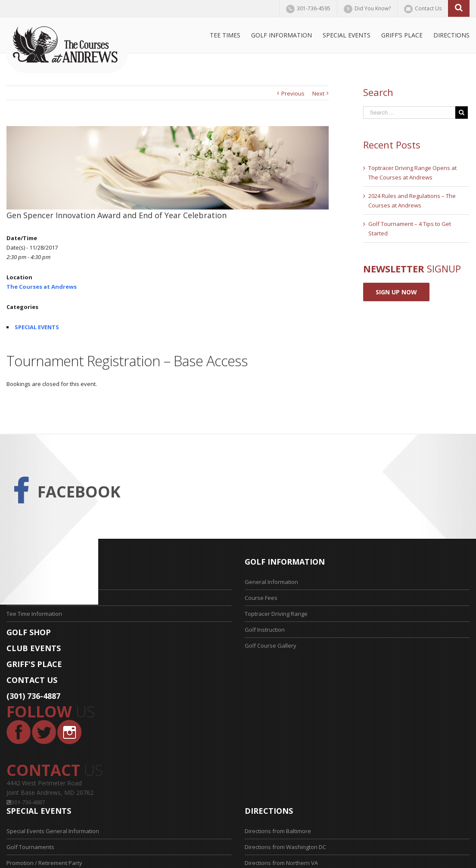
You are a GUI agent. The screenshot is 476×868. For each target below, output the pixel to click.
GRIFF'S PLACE (34, 664)
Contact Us (428, 8)
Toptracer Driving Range (276, 614)
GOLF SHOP (29, 632)
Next (318, 93)
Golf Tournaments (30, 847)
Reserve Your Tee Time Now (43, 582)
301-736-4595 (314, 8)
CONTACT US (32, 680)
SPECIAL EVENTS (37, 327)
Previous (293, 93)
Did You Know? (373, 8)
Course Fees (261, 598)
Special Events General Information (53, 831)
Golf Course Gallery (271, 646)
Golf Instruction (265, 630)
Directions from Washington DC (285, 847)
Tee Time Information (34, 614)
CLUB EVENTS (34, 648)
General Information (271, 582)
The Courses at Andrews (42, 287)
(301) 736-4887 (33, 696)
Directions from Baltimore (278, 831)
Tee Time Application (33, 598)
